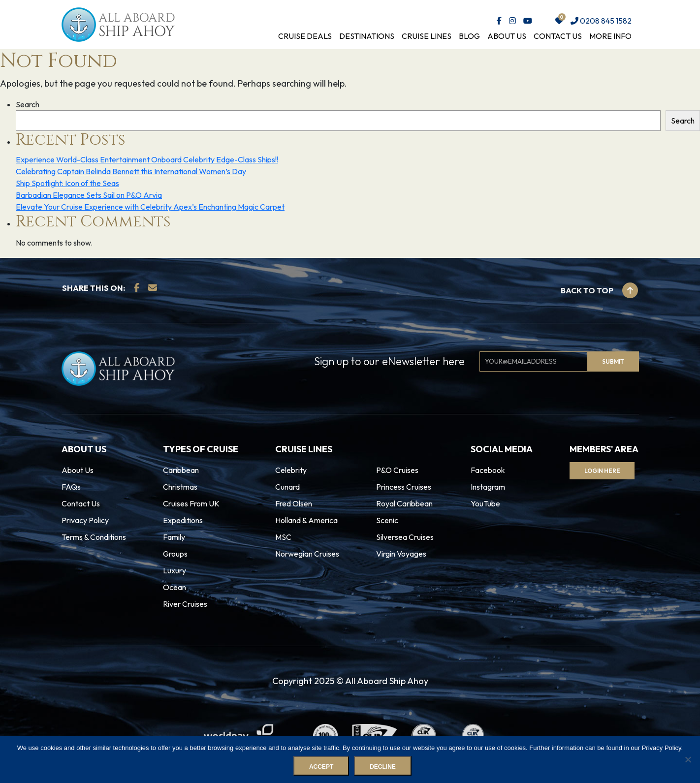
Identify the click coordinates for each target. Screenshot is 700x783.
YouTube (485, 503)
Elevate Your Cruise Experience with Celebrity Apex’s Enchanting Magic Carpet (150, 207)
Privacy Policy (85, 520)
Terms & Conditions (94, 537)
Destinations (367, 36)
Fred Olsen (294, 503)
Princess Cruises (404, 487)
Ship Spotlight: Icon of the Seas (67, 183)
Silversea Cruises (405, 537)
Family (174, 537)
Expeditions (183, 520)
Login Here (602, 471)
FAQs (71, 487)
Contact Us (558, 36)
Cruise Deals (305, 36)
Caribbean (181, 470)
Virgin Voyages (401, 554)
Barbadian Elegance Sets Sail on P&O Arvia (89, 195)
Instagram (488, 487)
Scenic (387, 520)
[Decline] (688, 759)
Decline (383, 767)
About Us (507, 36)
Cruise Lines (427, 36)
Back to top (599, 290)
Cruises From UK (191, 503)
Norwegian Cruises (307, 554)
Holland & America (306, 520)
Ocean (175, 587)
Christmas (180, 487)
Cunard (287, 487)
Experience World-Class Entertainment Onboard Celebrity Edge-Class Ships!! (147, 159)
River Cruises (185, 604)
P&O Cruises (397, 470)
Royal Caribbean (404, 503)
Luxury (175, 570)
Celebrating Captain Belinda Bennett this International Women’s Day (131, 171)
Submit (613, 361)
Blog (469, 36)
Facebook (488, 470)
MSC (283, 537)
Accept (321, 767)
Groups (175, 554)
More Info (610, 36)
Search (28, 104)
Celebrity (291, 470)
